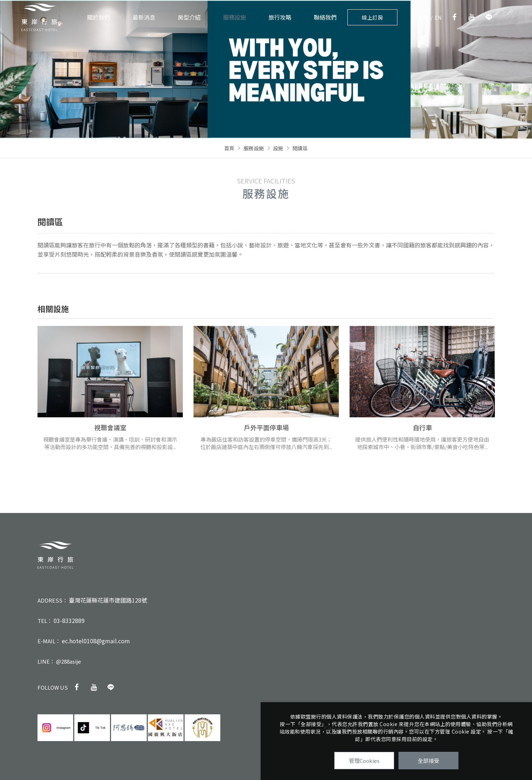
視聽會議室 (110, 427)
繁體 (423, 17)
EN (438, 17)
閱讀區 (300, 148)
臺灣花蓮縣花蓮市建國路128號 (108, 600)
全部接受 (428, 761)
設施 (278, 148)
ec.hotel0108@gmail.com (96, 641)
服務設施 (235, 17)
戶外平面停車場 (266, 427)
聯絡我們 (325, 17)
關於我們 (99, 17)
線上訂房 (372, 17)
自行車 (422, 427)
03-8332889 (69, 620)
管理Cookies (364, 761)
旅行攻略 (280, 17)
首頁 (229, 148)
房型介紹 (189, 17)
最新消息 (144, 17)
